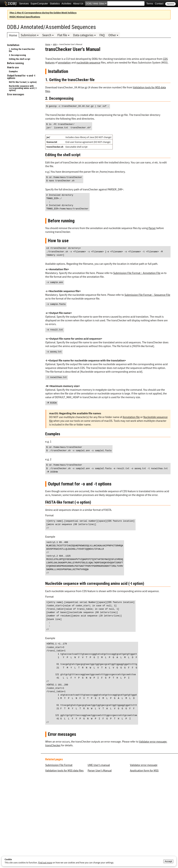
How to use (13, 67)
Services (24, 4)
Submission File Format (59, 765)
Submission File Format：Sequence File (147, 295)
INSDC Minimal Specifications (25, 17)
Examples (13, 72)
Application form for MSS (144, 770)
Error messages (16, 94)
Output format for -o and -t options (21, 77)
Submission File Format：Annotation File (137, 273)
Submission (28, 35)
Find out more (45, 862)
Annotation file (131, 417)
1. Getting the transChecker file (22, 50)
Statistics (55, 4)
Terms (150, 4)
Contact (159, 4)
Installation (13, 45)
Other (112, 35)
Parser (152, 228)
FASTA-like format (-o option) (23, 82)
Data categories (83, 35)
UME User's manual (99, 765)
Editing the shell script (20, 59)
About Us (78, 4)
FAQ (102, 35)
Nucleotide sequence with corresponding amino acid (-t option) (23, 88)
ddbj (55, 44)
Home (13, 35)
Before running (15, 63)
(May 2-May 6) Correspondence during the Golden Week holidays (43, 13)
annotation (64, 62)
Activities (66, 4)
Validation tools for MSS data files (64, 770)
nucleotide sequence (88, 62)
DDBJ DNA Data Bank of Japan (11, 4)
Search (47, 35)
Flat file (62, 35)
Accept (168, 861)
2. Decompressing (17, 55)
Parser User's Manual (100, 770)
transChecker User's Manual (71, 44)
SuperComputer (39, 4)
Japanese (170, 4)
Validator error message (144, 765)
